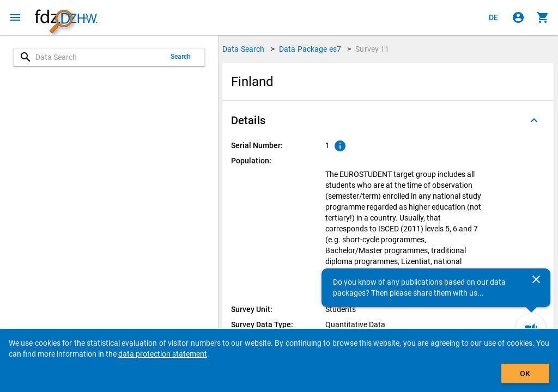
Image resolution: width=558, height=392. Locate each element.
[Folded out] (534, 120)
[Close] (536, 279)
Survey (372, 49)
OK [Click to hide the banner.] (525, 373)
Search (181, 57)
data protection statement (163, 354)
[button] (388, 120)
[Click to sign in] (518, 17)
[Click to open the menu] (15, 17)
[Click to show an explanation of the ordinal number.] (340, 146)
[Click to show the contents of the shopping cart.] (543, 17)
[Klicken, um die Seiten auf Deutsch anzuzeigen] (494, 17)
